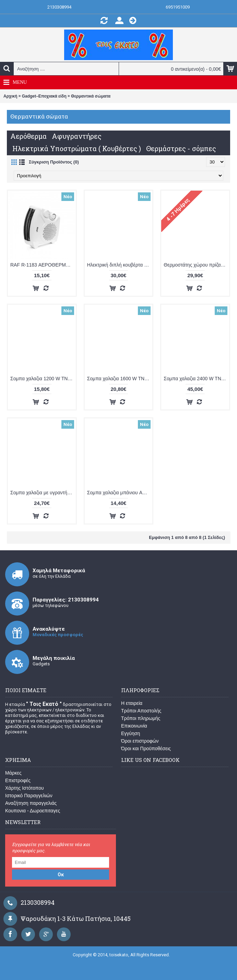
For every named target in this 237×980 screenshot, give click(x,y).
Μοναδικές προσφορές (58, 635)
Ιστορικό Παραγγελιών (29, 796)
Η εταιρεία (132, 703)
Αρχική (10, 96)
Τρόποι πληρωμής (141, 718)
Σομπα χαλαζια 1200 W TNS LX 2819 (43, 379)
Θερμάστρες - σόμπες (181, 148)
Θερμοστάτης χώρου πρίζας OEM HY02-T (196, 265)
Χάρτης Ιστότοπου (25, 788)
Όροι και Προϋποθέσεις (146, 748)
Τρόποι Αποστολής (141, 711)
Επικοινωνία (134, 726)
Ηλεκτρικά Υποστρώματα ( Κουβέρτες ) (77, 148)
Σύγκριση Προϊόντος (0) (54, 162)
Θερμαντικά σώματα (91, 96)
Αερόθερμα (28, 136)
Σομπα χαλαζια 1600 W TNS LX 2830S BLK (120, 379)
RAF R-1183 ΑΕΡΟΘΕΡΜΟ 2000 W (43, 265)
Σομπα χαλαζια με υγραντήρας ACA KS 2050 (43, 493)
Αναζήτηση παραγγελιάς (31, 803)
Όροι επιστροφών (140, 741)
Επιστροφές (18, 780)
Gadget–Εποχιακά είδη (44, 96)
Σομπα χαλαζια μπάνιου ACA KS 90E (120, 493)
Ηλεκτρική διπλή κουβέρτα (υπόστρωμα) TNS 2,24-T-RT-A (120, 265)
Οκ (61, 875)
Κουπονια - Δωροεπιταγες (33, 811)
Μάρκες (13, 773)
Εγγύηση (131, 733)
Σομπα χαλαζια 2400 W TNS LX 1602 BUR (196, 379)
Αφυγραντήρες (77, 136)
